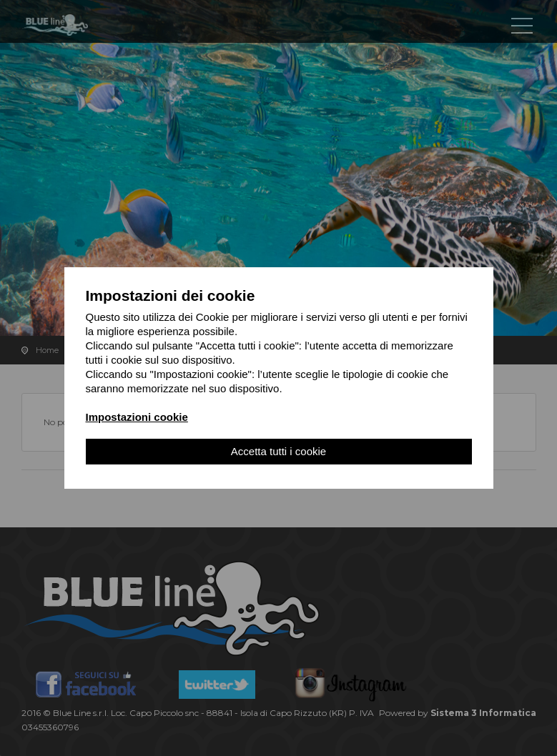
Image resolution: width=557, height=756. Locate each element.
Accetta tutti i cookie (278, 453)
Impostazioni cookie (137, 418)
